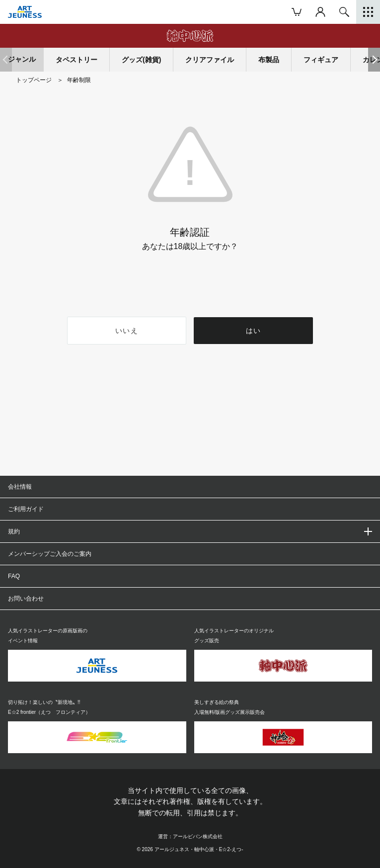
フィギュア (321, 60)
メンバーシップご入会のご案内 (50, 554)
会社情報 (20, 487)
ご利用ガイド (26, 509)
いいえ (126, 331)
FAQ (14, 576)
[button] (374, 60)
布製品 (269, 60)
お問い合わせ (26, 599)
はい (254, 331)
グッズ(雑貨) (141, 60)
